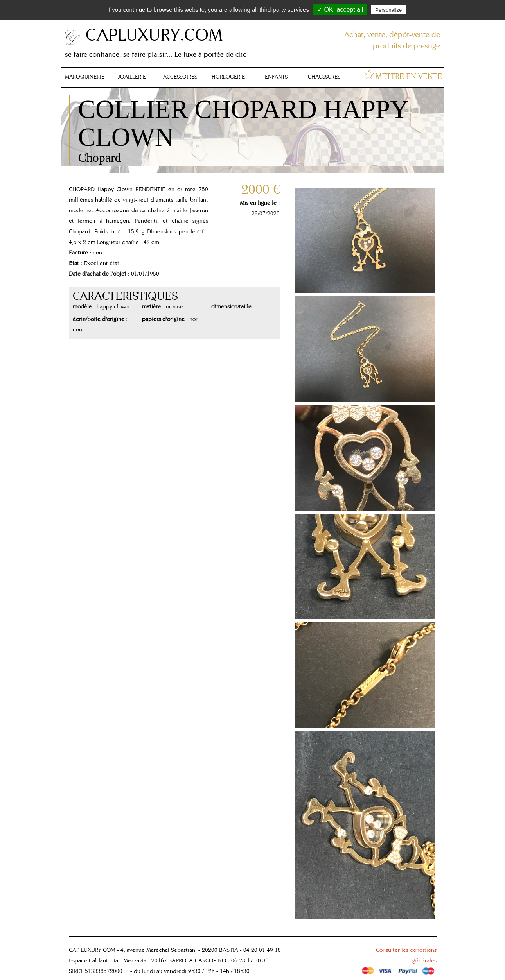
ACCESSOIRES (180, 77)
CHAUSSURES (324, 77)
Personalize (388, 10)
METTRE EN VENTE (409, 76)
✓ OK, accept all (340, 10)
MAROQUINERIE (85, 77)
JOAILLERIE (132, 77)
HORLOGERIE (228, 77)
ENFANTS (276, 77)
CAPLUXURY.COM (154, 34)
